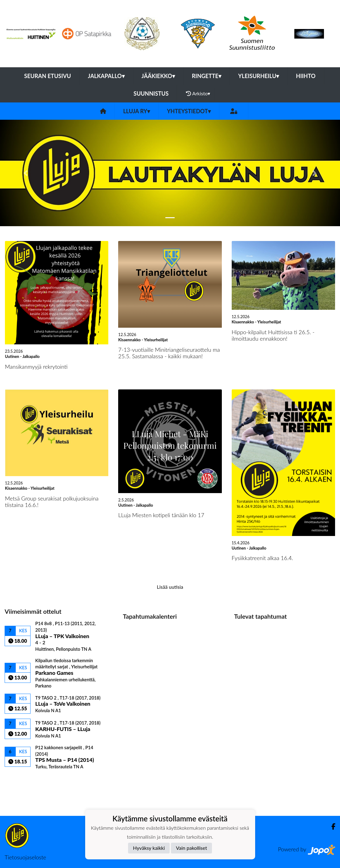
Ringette (207, 76)
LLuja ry (137, 111)
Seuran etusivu (48, 76)
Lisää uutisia (170, 587)
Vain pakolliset (191, 848)
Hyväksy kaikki (149, 848)
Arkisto (198, 93)
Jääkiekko (158, 76)
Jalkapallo (106, 76)
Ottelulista (20, 780)
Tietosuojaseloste (25, 857)
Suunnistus (151, 93)
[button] (25, 173)
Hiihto (306, 76)
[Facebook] (331, 826)
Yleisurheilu (259, 76)
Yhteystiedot (189, 111)
